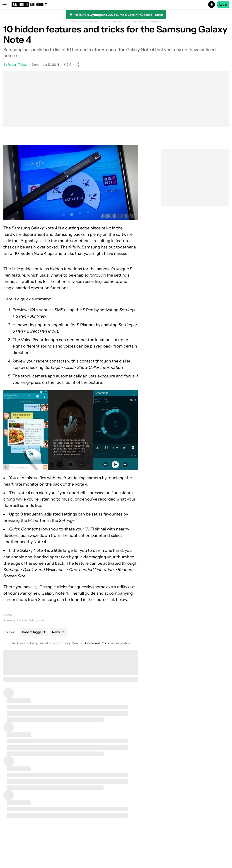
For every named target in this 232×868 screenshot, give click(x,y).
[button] (116, 5)
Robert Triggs (18, 65)
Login (223, 5)
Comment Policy (97, 643)
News (8, 615)
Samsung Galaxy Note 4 (35, 228)
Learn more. (155, 22)
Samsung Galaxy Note (30, 620)
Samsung (9, 620)
